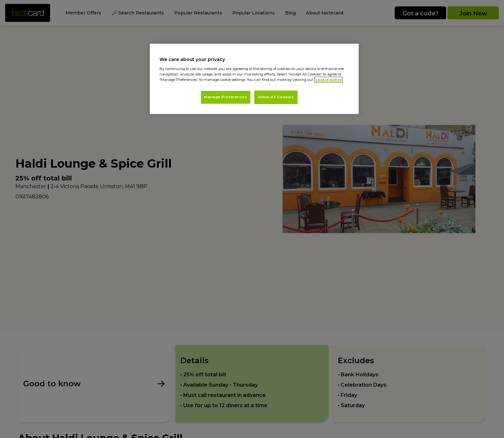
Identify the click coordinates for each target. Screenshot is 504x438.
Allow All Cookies (276, 97)
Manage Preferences (225, 97)
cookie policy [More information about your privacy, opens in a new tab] (328, 80)
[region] (254, 79)
